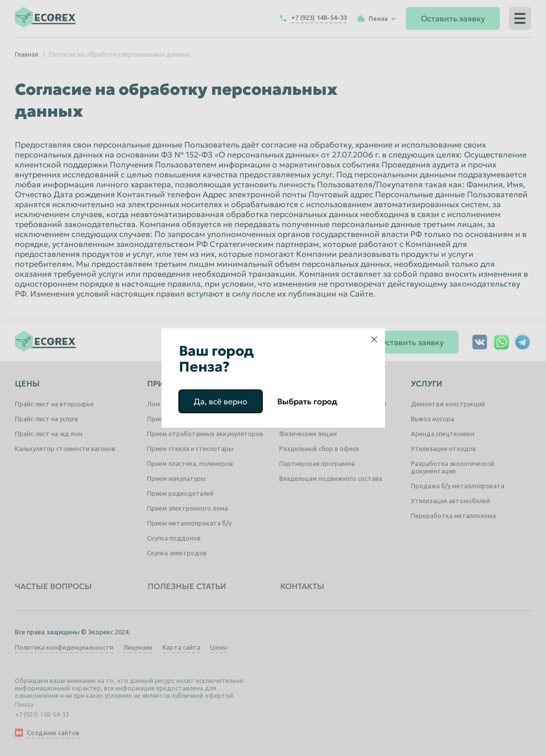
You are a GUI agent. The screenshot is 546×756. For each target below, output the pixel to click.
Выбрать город (307, 401)
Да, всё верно (221, 401)
